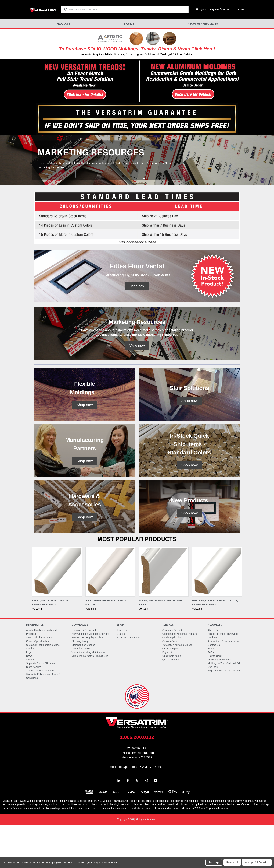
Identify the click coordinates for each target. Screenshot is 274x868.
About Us (213, 674)
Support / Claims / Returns (41, 707)
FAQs (211, 696)
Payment (167, 696)
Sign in (203, 9)
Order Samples (171, 692)
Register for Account (221, 9)
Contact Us (214, 688)
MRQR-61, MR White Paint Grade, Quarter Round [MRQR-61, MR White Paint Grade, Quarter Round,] (215, 646)
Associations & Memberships (223, 685)
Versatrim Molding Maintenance (89, 696)
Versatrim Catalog (81, 692)
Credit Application (172, 681)
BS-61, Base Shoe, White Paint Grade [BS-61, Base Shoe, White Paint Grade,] (107, 646)
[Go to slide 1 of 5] (130, 222)
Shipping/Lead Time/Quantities (224, 714)
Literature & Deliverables (85, 674)
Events (211, 692)
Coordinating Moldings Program (180, 677)
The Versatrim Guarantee (40, 714)
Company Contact (172, 674)
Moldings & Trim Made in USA (224, 707)
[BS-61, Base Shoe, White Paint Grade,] (110, 615)
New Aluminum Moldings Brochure (90, 677)
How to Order (215, 699)
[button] (69, 82)
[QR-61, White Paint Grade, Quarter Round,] (57, 615)
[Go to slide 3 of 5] (137, 222)
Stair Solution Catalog (83, 688)
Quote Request (171, 703)
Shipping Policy (80, 685)
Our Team (213, 710)
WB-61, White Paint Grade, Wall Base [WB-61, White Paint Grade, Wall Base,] (162, 646)
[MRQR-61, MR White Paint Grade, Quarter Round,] (217, 615)
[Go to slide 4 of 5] (140, 222)
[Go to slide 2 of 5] (134, 222)
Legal (29, 696)
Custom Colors (170, 685)
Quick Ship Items (172, 699)
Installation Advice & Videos (177, 688)
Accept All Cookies (257, 862)
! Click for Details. (182, 54)
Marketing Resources (219, 703)
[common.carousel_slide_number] (137, 182)
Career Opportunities (38, 685)
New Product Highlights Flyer (87, 681)
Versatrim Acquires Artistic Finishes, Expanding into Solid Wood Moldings (126, 54)
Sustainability (33, 710)
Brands (129, 24)
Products (63, 24)
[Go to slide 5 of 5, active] (144, 222)
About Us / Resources (203, 24)
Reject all (232, 862)
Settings (214, 862)
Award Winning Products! (40, 681)
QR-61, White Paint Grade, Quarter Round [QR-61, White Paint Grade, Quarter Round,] (51, 646)
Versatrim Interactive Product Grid (90, 699)
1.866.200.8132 (137, 781)
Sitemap (31, 703)
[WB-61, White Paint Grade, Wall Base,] (164, 615)
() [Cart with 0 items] (241, 9)
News (29, 699)
